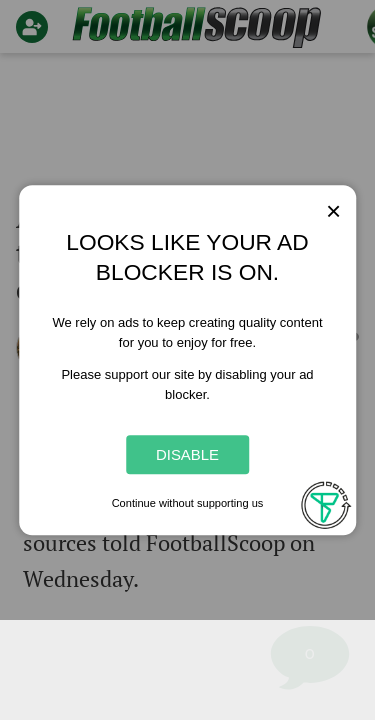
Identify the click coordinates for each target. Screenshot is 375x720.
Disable (187, 454)
